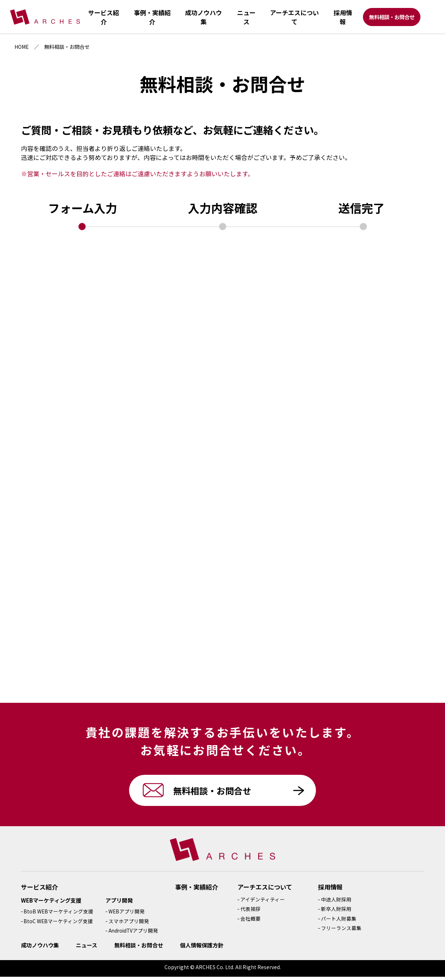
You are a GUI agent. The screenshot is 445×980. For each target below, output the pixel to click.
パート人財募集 (340, 922)
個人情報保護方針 (202, 948)
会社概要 (252, 922)
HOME (22, 47)
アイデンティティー (264, 903)
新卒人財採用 (337, 912)
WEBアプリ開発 (127, 914)
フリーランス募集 (342, 931)
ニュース (87, 948)
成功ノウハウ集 (40, 948)
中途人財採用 (337, 903)
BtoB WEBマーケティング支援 (59, 914)
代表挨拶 (252, 912)
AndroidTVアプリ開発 (134, 934)
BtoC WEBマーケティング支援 (58, 924)
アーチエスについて (266, 890)
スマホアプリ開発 (129, 924)
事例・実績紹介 (198, 890)
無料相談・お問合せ (393, 18)
